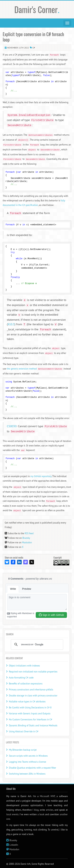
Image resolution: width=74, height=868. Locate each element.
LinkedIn (14, 845)
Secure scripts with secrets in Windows (28, 756)
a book (41, 814)
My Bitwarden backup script (23, 750)
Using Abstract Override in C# (24, 731)
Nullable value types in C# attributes (27, 702)
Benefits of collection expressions (26, 684)
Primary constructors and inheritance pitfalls (31, 690)
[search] (36, 645)
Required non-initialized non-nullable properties (33, 672)
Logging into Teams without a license (27, 762)
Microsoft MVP (47, 796)
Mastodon (27, 542)
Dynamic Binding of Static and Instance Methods (33, 726)
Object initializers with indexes (24, 666)
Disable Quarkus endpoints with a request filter (32, 768)
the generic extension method (35, 369)
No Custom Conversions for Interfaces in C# (31, 720)
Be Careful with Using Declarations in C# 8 (30, 708)
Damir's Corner (37, 9)
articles (50, 810)
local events (12, 814)
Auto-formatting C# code (21, 678)
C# (34, 48)
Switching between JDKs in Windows (27, 774)
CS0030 (12, 426)
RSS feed (29, 533)
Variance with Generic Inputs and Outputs (30, 714)
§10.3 (11, 324)
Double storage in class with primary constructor (33, 696)
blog (36, 810)
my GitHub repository (41, 476)
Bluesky (26, 538)
